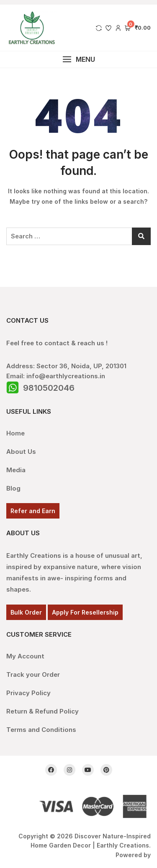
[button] (78, 59)
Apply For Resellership (85, 612)
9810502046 (49, 388)
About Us (21, 452)
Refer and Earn (33, 511)
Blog (13, 488)
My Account (25, 656)
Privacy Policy (28, 693)
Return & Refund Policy (42, 711)
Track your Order (33, 674)
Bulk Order (26, 612)
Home (15, 433)
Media (16, 470)
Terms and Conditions (41, 730)
